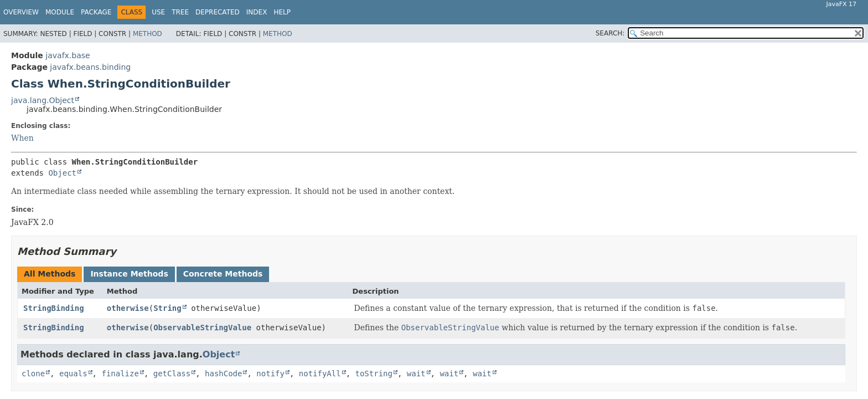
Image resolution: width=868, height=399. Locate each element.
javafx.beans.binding (90, 67)
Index (257, 12)
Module (60, 12)
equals (73, 374)
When (22, 138)
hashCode (223, 374)
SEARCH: (610, 33)
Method (148, 34)
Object (62, 173)
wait (416, 374)
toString (374, 374)
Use (158, 12)
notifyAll (320, 374)
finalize (120, 374)
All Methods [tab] (50, 274)
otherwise (128, 308)
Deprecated (218, 12)
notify (270, 374)
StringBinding (54, 308)
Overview (21, 12)
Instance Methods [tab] (129, 274)
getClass (172, 374)
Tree (180, 12)
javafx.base (68, 55)
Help (282, 12)
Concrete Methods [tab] (223, 274)
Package (96, 12)
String (167, 308)
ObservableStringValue (202, 328)
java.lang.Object (43, 100)
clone (33, 374)
